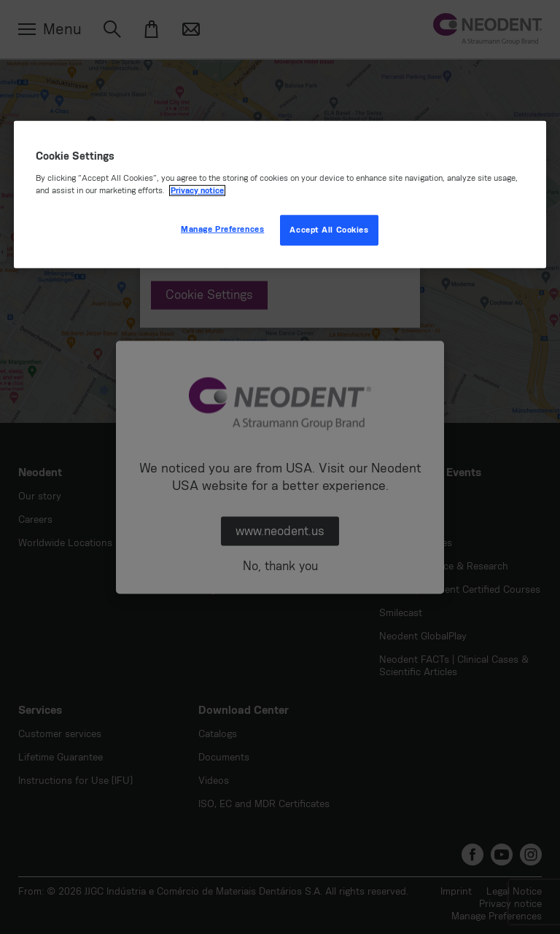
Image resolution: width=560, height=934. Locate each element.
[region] (280, 195)
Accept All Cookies (329, 230)
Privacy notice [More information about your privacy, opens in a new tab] (197, 191)
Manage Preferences (222, 229)
